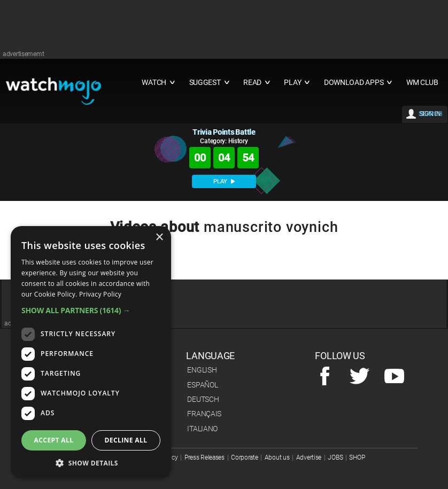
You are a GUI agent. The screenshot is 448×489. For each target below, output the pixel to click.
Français (204, 414)
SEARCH (430, 114)
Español (202, 385)
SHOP (357, 457)
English (202, 370)
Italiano (202, 429)
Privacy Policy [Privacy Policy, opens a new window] (100, 294)
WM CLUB (422, 83)
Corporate (244, 457)
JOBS (335, 457)
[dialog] (91, 352)
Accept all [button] (54, 440)
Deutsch (203, 399)
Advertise (309, 457)
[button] (91, 310)
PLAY (224, 181)
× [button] (159, 238)
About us (277, 457)
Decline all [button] (126, 440)
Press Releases (204, 457)
